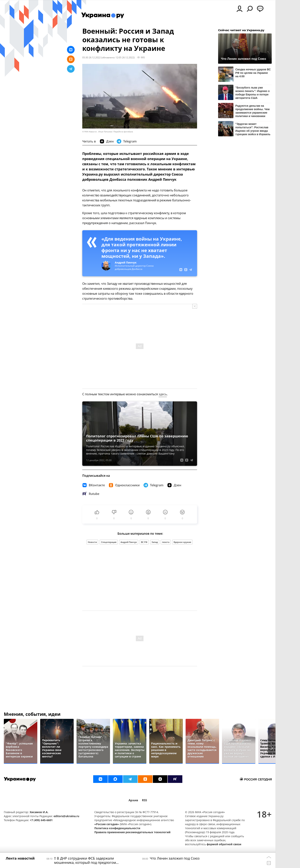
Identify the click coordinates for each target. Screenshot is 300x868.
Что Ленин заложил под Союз (244, 59)
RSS (144, 800)
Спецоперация (109, 542)
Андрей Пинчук (129, 542)
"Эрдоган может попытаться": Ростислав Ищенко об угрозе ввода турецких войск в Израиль (253, 129)
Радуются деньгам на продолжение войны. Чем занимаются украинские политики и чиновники (252, 111)
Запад (155, 542)
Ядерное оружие (182, 542)
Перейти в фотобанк (123, 132)
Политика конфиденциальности (117, 828)
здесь (163, 394)
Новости (92, 542)
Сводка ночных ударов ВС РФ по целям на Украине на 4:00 (253, 73)
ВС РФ (144, 542)
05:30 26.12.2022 (91, 57)
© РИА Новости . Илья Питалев (97, 132)
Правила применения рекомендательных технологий (132, 832)
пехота (166, 542)
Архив (133, 800)
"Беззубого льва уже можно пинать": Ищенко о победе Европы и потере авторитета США (252, 93)
